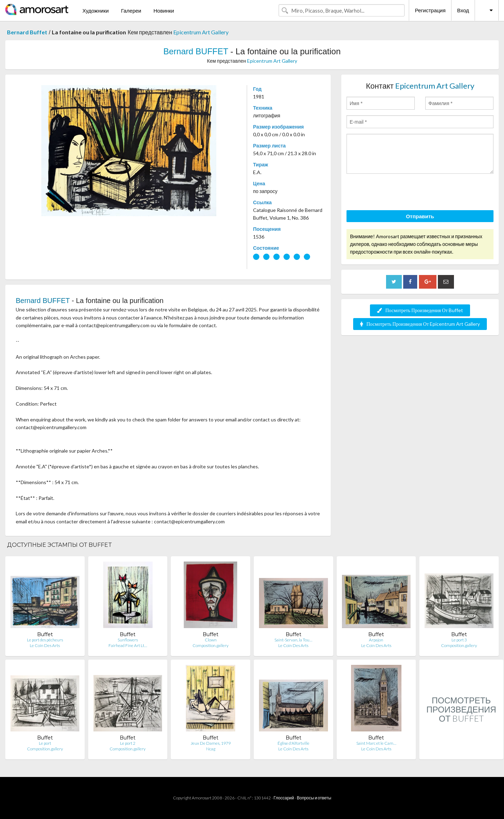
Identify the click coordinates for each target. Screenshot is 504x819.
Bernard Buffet (27, 32)
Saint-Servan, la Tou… (293, 640)
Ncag (211, 749)
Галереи (131, 11)
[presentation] (400, 193)
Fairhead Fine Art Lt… (128, 645)
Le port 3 (459, 640)
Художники (95, 11)
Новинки (164, 11)
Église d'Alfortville (293, 743)
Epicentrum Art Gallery (201, 32)
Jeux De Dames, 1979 (211, 743)
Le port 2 (128, 743)
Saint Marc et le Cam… (376, 743)
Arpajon (376, 640)
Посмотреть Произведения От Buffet (420, 310)
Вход (463, 10)
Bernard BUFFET (196, 51)
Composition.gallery (211, 645)
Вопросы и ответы (314, 798)
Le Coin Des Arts (45, 645)
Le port (45, 743)
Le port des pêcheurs (45, 640)
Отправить (420, 216)
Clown (211, 640)
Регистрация (430, 10)
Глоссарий (284, 798)
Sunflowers (128, 640)
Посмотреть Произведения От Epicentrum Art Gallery (420, 324)
